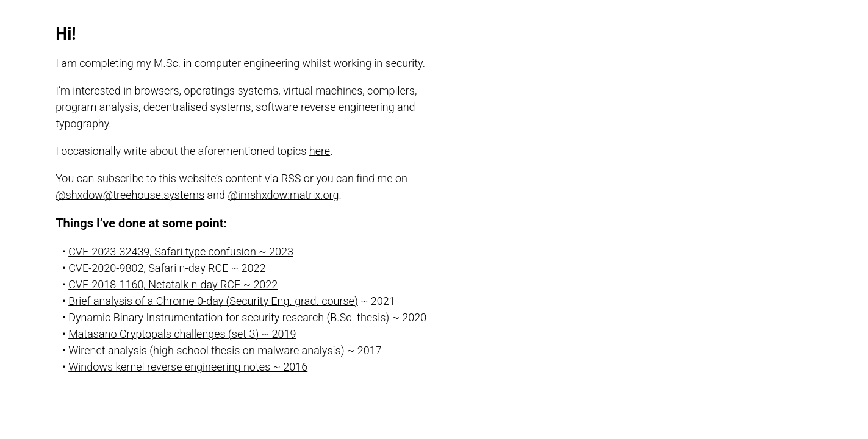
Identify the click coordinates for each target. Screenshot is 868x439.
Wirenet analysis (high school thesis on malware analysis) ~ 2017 (225, 350)
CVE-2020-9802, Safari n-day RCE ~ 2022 (167, 268)
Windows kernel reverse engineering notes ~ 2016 (188, 367)
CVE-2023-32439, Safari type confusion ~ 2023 (181, 252)
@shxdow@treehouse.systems (130, 195)
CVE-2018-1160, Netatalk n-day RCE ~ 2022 (173, 284)
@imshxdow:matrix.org (283, 195)
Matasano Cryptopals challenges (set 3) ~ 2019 (182, 334)
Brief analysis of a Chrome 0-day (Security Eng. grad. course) (213, 301)
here (320, 151)
